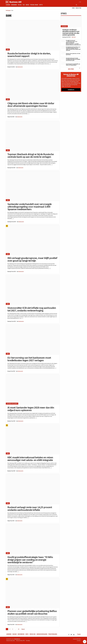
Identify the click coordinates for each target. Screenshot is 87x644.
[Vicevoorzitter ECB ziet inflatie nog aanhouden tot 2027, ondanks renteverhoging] (33, 290)
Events (27, 634)
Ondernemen (14, 5)
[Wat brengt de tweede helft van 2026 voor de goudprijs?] (63, 64)
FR (80, 2)
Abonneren (9, 634)
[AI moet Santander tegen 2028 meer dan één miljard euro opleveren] (33, 389)
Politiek (20, 5)
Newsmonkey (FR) (20, 641)
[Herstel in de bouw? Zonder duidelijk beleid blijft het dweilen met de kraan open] (63, 58)
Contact (79, 641)
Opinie (73, 8)
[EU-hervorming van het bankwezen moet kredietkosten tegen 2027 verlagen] (33, 340)
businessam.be (20, 67)
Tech (24, 5)
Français (79, 634)
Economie (8, 5)
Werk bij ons (33, 634)
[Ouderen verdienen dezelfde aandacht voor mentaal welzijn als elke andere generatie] (71, 21)
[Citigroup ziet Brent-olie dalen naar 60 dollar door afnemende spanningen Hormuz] (33, 85)
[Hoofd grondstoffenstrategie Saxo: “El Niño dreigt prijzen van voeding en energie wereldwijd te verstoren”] (33, 539)
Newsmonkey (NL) (11, 641)
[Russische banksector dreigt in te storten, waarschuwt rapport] (33, 35)
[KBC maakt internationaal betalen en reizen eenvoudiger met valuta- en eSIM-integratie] (33, 439)
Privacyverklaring (53, 634)
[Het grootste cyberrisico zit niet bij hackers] (63, 53)
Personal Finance (34, 5)
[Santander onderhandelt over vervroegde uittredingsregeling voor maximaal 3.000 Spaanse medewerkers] (33, 186)
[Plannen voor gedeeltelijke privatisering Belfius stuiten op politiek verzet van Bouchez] (33, 593)
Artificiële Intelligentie (12, 404)
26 (19, 629)
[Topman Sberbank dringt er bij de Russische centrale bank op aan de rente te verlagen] (33, 136)
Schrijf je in (71, 90)
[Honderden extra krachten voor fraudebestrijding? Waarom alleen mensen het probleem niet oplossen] (63, 48)
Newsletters (78, 8)
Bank (8, 50)
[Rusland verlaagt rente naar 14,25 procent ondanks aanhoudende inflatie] (33, 489)
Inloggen (15, 634)
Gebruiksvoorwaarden (42, 634)
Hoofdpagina (8, 10)
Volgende (23, 629)
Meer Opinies (74, 69)
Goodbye (28, 641)
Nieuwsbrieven (21, 634)
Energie (27, 5)
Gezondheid (64, 26)
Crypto (41, 5)
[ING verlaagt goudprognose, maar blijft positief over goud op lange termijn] (33, 240)
